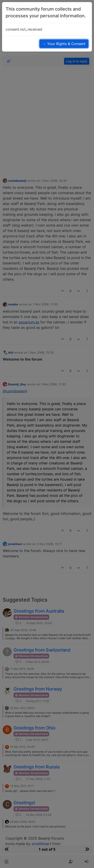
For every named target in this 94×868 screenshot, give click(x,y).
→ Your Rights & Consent (64, 44)
